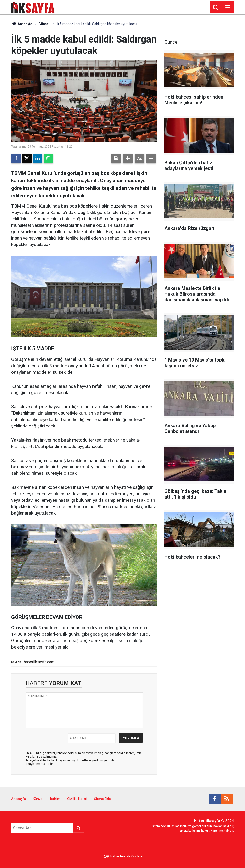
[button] (128, 159)
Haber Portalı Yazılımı (126, 856)
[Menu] (228, 7)
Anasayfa (22, 24)
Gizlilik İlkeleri (77, 799)
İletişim (55, 799)
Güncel (44, 24)
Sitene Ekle (102, 799)
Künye (38, 799)
